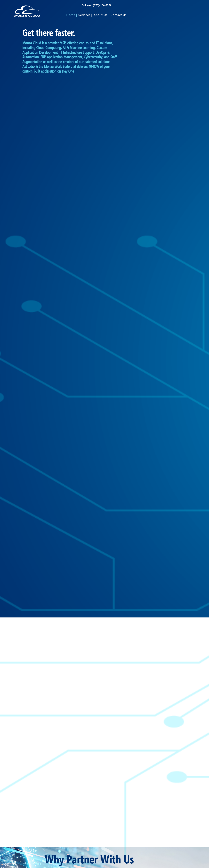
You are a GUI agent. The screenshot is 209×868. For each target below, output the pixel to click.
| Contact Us (117, 15)
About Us (100, 15)
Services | (85, 15)
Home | (72, 15)
